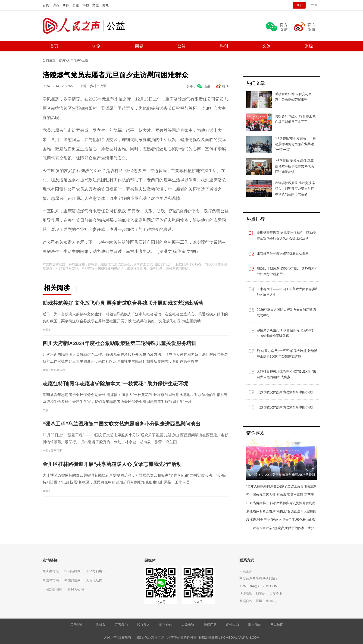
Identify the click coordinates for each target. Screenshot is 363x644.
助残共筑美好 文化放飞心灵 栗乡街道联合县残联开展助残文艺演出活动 (123, 303)
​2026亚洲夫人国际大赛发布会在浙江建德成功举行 (286, 312)
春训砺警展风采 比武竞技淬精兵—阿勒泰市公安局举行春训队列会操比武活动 (286, 236)
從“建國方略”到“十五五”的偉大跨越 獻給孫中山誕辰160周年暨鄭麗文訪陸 (287, 354)
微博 (225, 86)
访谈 (56, 5)
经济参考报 (51, 571)
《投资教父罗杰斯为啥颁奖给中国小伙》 (286, 392)
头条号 (198, 602)
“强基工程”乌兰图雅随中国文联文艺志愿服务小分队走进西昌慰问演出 (122, 424)
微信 (207, 86)
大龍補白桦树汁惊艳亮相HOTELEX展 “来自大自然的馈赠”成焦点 (286, 374)
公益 (76, 5)
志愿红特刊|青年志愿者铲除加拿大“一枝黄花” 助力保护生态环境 (115, 384)
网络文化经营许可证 (149, 638)
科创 (86, 5)
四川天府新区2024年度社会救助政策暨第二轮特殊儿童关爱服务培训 (120, 343)
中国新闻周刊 (52, 590)
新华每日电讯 (96, 571)
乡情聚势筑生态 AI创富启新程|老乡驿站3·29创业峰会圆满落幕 (285, 333)
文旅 (96, 5)
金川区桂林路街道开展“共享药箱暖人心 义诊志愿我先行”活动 (112, 464)
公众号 (161, 602)
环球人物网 (76, 590)
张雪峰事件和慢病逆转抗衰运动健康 (283, 253)
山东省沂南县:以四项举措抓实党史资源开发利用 (281, 503)
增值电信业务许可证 (182, 638)
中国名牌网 (72, 571)
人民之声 (73, 26)
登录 (299, 5)
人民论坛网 (94, 580)
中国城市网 (51, 580)
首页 (46, 5)
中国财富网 (72, 580)
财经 (106, 5)
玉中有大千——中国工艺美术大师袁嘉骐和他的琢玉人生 (288, 292)
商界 (66, 5)
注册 (314, 5)
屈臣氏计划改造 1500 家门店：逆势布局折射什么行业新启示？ (287, 271)
